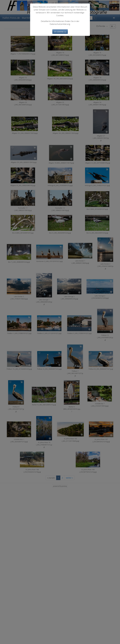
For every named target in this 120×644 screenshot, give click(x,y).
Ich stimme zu (60, 32)
